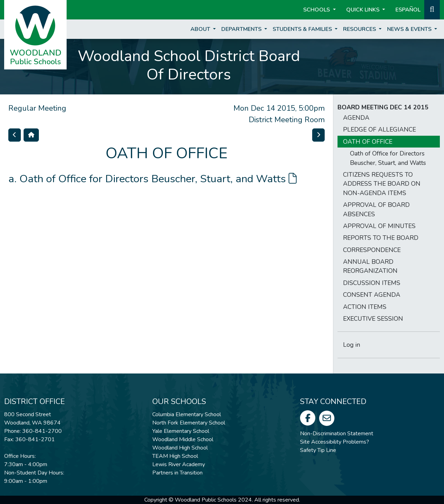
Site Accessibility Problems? (335, 442)
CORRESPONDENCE (372, 250)
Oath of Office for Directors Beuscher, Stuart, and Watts (158, 179)
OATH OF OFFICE (368, 142)
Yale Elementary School (181, 431)
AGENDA (356, 118)
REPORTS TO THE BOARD (381, 238)
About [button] (201, 29)
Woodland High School (180, 448)
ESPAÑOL (408, 10)
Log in (352, 345)
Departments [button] (242, 29)
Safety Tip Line (318, 450)
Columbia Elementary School (187, 414)
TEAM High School (175, 456)
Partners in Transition (177, 473)
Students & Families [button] (303, 29)
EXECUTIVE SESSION (373, 319)
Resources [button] (360, 29)
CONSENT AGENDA (372, 295)
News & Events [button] (410, 29)
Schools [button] (317, 10)
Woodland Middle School (183, 439)
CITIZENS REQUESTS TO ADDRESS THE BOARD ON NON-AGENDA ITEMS (382, 184)
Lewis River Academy (179, 464)
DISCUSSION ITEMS (372, 283)
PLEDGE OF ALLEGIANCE (379, 129)
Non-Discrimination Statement (337, 434)
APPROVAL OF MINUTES (379, 226)
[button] (432, 9)
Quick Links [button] (364, 10)
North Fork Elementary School (189, 423)
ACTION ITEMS (365, 307)
